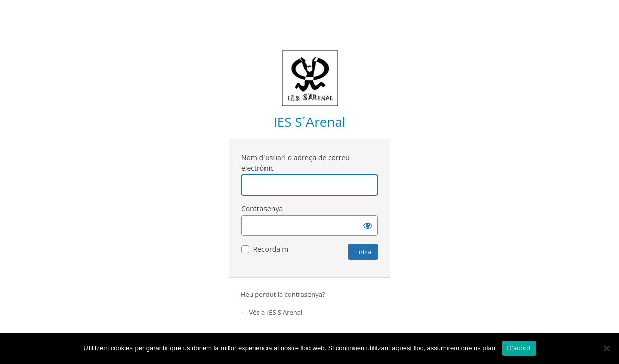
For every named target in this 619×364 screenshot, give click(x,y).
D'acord (519, 348)
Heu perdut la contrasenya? (283, 294)
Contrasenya (262, 209)
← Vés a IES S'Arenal (272, 312)
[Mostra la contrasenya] (368, 225)
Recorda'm (271, 249)
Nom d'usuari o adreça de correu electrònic (296, 163)
